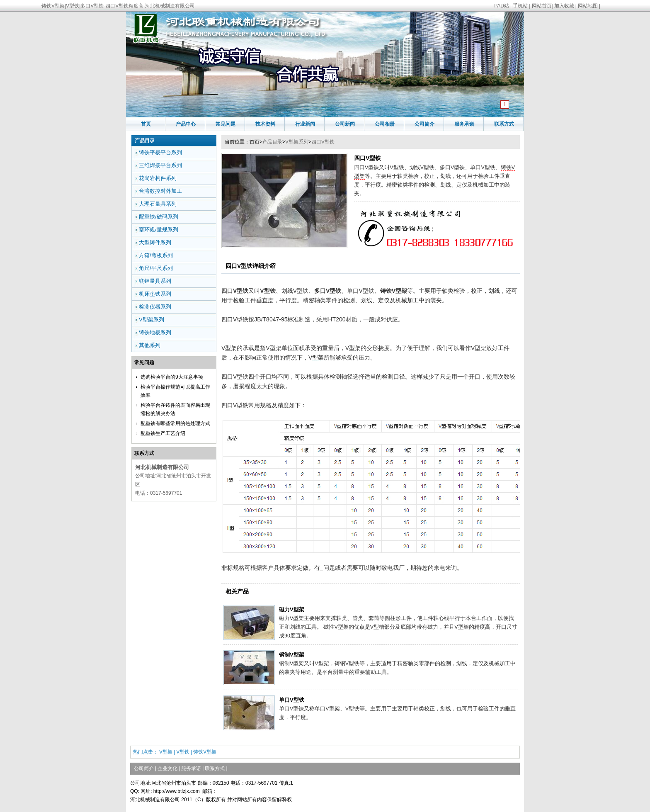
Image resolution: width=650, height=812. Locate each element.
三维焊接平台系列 (160, 165)
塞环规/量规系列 (159, 230)
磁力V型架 (292, 609)
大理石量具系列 (158, 204)
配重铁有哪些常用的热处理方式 (175, 423)
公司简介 (424, 124)
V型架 (316, 357)
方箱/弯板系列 (156, 255)
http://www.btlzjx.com (177, 791)
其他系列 (150, 345)
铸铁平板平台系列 (160, 152)
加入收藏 (564, 6)
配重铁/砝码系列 (159, 217)
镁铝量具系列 (155, 281)
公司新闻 (345, 124)
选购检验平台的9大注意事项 (172, 377)
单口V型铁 (292, 700)
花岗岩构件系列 (158, 178)
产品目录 (272, 142)
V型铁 (183, 752)
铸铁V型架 (205, 752)
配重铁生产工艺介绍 (163, 433)
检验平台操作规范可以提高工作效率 (175, 391)
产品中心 (186, 124)
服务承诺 (464, 124)
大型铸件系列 (155, 242)
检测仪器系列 (155, 307)
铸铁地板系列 (155, 332)
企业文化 (167, 768)
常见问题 (226, 124)
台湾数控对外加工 (160, 191)
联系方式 (504, 124)
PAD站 (502, 6)
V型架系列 (297, 142)
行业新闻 (305, 124)
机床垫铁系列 (155, 294)
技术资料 (265, 124)
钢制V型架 (292, 655)
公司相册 (385, 124)
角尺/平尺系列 (156, 268)
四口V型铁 (323, 142)
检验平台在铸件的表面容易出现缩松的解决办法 (175, 409)
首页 (146, 124)
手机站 (520, 6)
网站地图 (588, 6)
